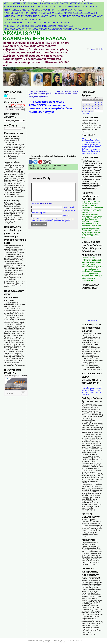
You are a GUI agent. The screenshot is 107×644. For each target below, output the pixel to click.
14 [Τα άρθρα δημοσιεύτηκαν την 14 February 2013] (92, 107)
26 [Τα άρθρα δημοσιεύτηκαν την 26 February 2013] (86, 111)
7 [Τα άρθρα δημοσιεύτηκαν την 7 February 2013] (92, 104)
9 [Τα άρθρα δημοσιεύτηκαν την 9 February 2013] (98, 104)
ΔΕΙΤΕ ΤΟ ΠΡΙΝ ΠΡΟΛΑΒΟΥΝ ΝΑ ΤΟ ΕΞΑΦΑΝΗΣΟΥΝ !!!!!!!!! (67, 92)
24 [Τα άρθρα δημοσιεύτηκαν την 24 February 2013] (101, 109)
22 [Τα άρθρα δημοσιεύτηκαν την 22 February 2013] (95, 109)
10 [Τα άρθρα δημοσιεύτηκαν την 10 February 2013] (101, 104)
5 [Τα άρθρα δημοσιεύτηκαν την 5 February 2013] (86, 104)
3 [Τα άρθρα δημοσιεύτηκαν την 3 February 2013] (101, 102)
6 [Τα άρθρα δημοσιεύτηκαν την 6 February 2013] (89, 104)
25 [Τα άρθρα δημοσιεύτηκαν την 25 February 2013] (83, 111)
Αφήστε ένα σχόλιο (47, 168)
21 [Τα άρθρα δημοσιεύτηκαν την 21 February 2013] (92, 109)
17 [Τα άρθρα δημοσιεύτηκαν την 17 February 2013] (101, 107)
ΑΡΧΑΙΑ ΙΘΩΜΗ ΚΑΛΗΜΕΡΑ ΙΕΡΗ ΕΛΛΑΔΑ (35, 36)
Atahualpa (63, 642)
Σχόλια (101, 49)
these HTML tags (46, 207)
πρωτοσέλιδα (92, 320)
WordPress (55, 642)
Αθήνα (6, 95)
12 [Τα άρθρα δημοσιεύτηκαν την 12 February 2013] (86, 107)
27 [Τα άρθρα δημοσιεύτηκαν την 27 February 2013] (89, 111)
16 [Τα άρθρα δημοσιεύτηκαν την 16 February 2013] (98, 107)
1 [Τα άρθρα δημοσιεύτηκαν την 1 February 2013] (95, 102)
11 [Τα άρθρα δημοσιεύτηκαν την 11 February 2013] (83, 107)
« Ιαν (83, 113)
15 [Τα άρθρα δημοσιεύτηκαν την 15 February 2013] (95, 107)
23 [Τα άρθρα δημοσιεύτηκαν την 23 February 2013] (98, 109)
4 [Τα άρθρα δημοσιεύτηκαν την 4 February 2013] (83, 104)
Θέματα (92, 49)
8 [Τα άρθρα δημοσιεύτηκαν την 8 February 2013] (95, 104)
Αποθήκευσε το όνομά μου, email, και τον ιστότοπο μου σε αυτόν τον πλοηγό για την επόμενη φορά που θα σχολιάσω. (53, 223)
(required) (69, 211)
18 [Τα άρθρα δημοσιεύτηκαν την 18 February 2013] (83, 109)
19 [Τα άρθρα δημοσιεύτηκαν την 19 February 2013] (86, 109)
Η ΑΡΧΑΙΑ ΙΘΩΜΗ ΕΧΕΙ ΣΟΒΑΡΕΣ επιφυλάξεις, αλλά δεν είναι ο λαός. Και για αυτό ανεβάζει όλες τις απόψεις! (40, 94)
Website (66, 219)
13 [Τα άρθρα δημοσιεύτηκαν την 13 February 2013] (89, 107)
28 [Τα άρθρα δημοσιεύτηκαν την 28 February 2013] (92, 111)
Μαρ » (88, 113)
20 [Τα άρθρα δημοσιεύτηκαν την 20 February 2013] (89, 109)
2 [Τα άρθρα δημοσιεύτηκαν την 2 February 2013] (98, 102)
